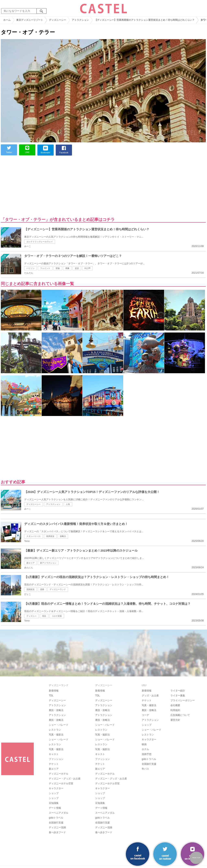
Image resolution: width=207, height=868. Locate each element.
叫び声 (87, 268)
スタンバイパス (34, 536)
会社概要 (175, 705)
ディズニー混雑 (57, 827)
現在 (44, 616)
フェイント (45, 268)
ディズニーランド (58, 589)
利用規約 (175, 710)
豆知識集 (54, 803)
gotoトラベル (56, 818)
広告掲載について (180, 715)
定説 (77, 268)
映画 (144, 744)
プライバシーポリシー (183, 700)
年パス (145, 769)
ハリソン (31, 268)
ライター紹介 (178, 691)
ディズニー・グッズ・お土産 (65, 779)
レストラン (55, 730)
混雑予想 (147, 754)
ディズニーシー (34, 504)
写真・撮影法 (56, 735)
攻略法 (63, 536)
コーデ (145, 715)
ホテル (145, 749)
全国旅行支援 (56, 823)
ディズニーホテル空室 (61, 784)
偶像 (67, 268)
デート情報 (55, 808)
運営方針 (175, 720)
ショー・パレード (59, 725)
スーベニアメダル (59, 813)
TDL (51, 696)
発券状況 (50, 536)
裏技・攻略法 (56, 710)
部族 (58, 268)
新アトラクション (48, 563)
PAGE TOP (196, 858)
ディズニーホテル (59, 774)
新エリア (31, 563)
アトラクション (53, 504)
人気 (68, 504)
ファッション (56, 759)
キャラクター (56, 788)
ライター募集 (178, 696)
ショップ (54, 793)
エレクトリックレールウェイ (40, 242)
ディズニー (32, 616)
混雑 (42, 589)
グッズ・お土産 (150, 696)
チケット (54, 764)
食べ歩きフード (57, 832)
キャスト (54, 754)
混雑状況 (31, 589)
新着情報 (54, 691)
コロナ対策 (57, 616)
